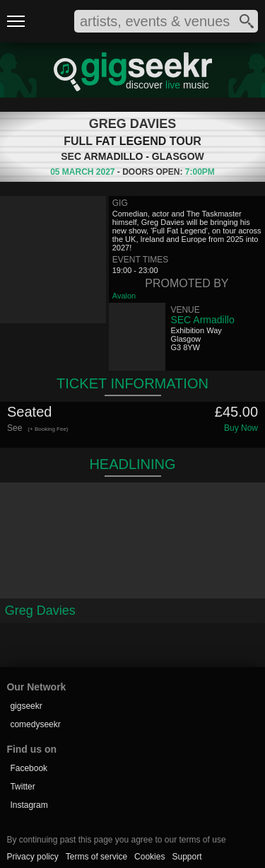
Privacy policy (32, 857)
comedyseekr (35, 724)
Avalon (124, 296)
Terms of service (96, 857)
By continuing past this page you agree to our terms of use (116, 840)
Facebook (29, 768)
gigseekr (26, 706)
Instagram (29, 805)
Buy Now (241, 428)
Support (187, 857)
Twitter (22, 787)
